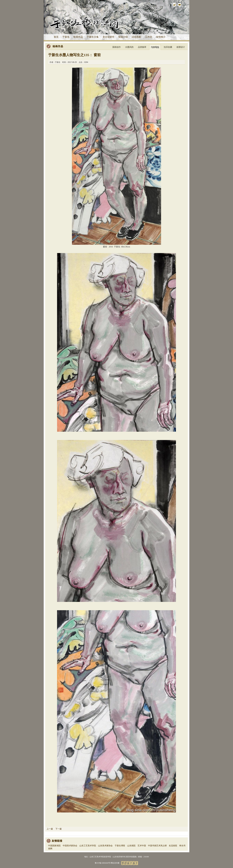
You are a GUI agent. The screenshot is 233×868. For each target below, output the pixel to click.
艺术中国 (142, 846)
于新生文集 (93, 37)
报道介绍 (123, 37)
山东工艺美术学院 (88, 846)
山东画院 (131, 846)
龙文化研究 (108, 37)
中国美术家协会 (70, 846)
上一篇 (50, 829)
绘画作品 (78, 37)
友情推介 (161, 37)
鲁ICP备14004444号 (102, 863)
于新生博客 (120, 846)
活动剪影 (136, 37)
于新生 (66, 37)
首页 (56, 37)
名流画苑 (173, 846)
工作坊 (149, 37)
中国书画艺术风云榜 (157, 846)
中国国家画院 (54, 846)
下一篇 (59, 829)
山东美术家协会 (105, 846)
